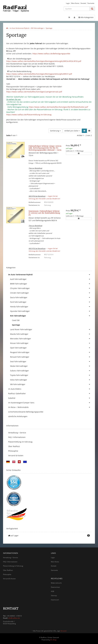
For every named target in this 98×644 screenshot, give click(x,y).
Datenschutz (55, 587)
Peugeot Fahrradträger (51, 352)
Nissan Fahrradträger (51, 343)
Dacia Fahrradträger (51, 297)
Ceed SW (16, 320)
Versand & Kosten (16, 455)
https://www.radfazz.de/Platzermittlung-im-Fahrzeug (29, 115)
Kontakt (83, 3)
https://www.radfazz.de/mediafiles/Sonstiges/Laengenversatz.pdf (34, 92)
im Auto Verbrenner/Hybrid (50, 275)
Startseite (91, 3)
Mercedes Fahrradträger (51, 339)
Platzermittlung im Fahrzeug (20, 442)
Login (68, 3)
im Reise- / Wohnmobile (50, 407)
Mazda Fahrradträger (51, 334)
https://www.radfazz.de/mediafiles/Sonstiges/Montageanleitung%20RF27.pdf (39, 74)
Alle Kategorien (86, 17)
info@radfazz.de (14, 618)
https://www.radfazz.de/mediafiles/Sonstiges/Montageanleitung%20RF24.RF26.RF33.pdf (44, 61)
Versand (63, 631)
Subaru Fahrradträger (51, 371)
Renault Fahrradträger (51, 357)
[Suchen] (77, 9)
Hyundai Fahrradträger (51, 311)
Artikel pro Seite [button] (72, 131)
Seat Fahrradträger (51, 362)
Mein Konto (75, 3)
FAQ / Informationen (17, 437)
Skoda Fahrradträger (51, 366)
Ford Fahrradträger (51, 302)
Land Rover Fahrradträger (51, 329)
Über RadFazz (14, 446)
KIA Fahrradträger (51, 316)
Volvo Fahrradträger (51, 380)
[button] (84, 131)
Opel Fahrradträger (51, 348)
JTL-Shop (53, 640)
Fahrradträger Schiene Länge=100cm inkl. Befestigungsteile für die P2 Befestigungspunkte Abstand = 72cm (45, 148)
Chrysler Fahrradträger (51, 288)
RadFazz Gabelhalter (50, 394)
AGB (53, 591)
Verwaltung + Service (17, 433)
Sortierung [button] (55, 131)
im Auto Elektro (50, 389)
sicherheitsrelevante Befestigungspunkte (26, 412)
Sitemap (54, 596)
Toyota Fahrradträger (51, 375)
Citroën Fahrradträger (51, 293)
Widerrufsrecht (56, 583)
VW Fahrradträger (51, 384)
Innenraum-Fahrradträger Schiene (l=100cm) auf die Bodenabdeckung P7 (44, 213)
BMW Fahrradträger (51, 284)
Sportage (16, 325)
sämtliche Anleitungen (18, 416)
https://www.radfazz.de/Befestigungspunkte (51, 54)
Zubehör (50, 398)
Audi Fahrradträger (51, 279)
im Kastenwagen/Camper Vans (50, 403)
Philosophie (13, 451)
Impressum (55, 600)
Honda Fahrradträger (51, 307)
